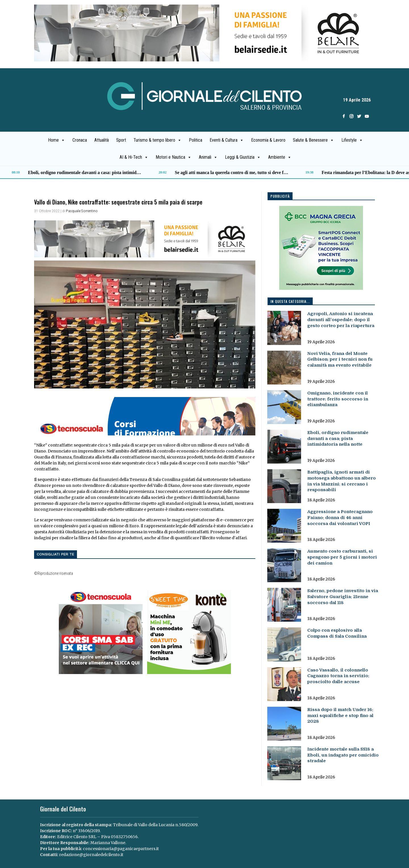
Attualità (102, 140)
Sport (121, 140)
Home (57, 140)
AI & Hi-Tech (134, 157)
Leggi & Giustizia (243, 157)
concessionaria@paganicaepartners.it (121, 849)
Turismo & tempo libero (157, 140)
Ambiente (280, 157)
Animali (208, 157)
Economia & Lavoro (268, 140)
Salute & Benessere (313, 140)
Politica (196, 140)
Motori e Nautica (174, 157)
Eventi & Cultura (227, 140)
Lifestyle (352, 140)
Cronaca (80, 140)
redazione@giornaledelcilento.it (91, 855)
